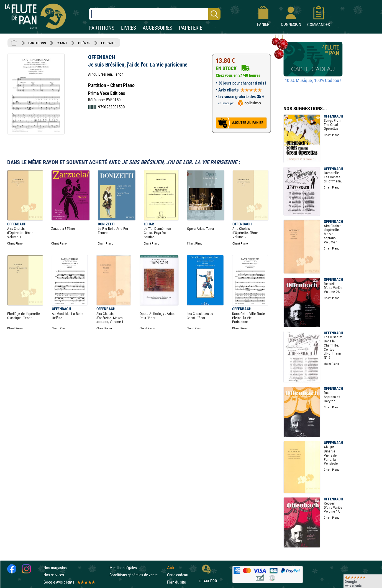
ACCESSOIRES (157, 28)
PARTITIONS (102, 28)
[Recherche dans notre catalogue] (155, 14)
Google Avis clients (69, 582)
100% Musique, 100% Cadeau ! (313, 81)
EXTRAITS (108, 43)
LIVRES (129, 28)
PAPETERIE (191, 28)
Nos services (54, 575)
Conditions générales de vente (137, 575)
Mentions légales (123, 568)
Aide (171, 567)
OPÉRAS (84, 43)
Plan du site (176, 582)
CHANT (62, 43)
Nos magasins (55, 568)
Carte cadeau (178, 575)
